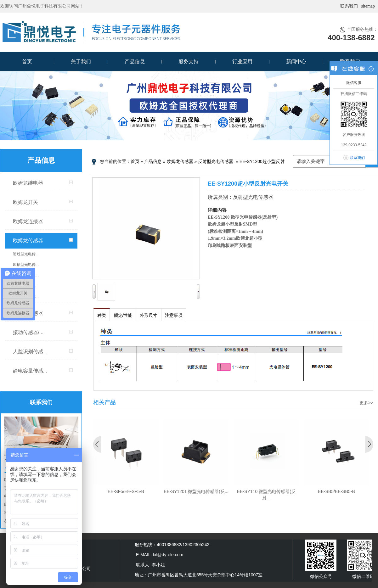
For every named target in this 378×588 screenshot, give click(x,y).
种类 (102, 315)
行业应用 (242, 62)
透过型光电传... (26, 254)
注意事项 (174, 315)
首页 (27, 62)
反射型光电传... (26, 275)
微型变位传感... (26, 297)
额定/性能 (123, 315)
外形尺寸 (149, 315)
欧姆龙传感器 (28, 241)
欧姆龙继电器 (28, 183)
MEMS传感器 (28, 313)
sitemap (368, 6)
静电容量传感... (30, 371)
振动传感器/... (28, 332)
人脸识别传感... (30, 352)
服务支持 (189, 62)
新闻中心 (296, 62)
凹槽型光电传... (26, 265)
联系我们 (349, 6)
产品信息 (135, 62)
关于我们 (81, 62)
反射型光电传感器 (216, 161)
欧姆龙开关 (25, 202)
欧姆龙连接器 (28, 221)
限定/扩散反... (24, 286)
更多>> (366, 403)
